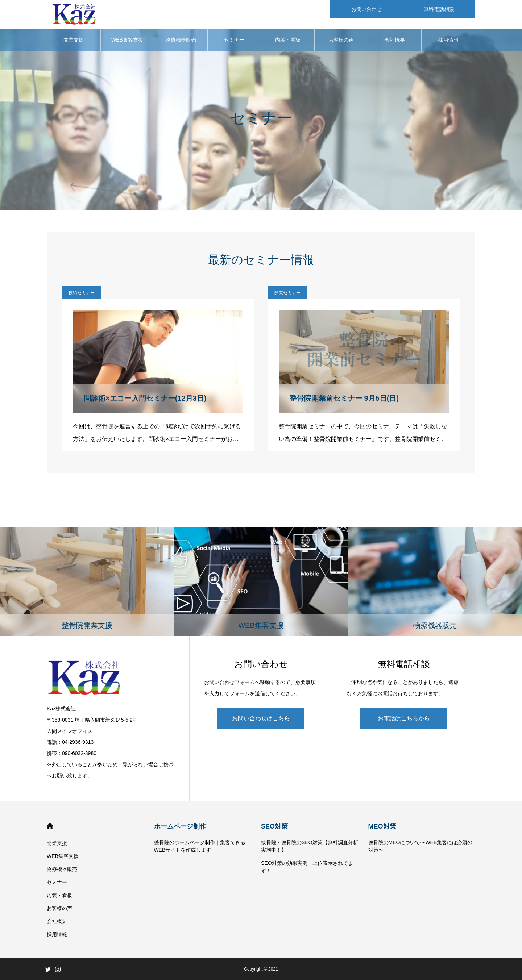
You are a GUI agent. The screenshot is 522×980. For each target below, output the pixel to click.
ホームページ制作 (180, 826)
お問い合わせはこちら (261, 718)
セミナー (234, 40)
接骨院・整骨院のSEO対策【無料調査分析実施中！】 (310, 846)
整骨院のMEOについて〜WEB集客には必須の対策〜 (420, 846)
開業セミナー (287, 293)
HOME (50, 826)
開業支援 (74, 40)
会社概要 (395, 40)
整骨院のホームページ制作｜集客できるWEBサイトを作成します (200, 846)
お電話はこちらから (404, 718)
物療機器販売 (181, 40)
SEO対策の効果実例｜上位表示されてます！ (307, 867)
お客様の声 (341, 40)
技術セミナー (82, 293)
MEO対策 (382, 826)
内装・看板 (288, 40)
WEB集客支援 (127, 40)
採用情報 (448, 40)
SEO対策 (274, 826)
